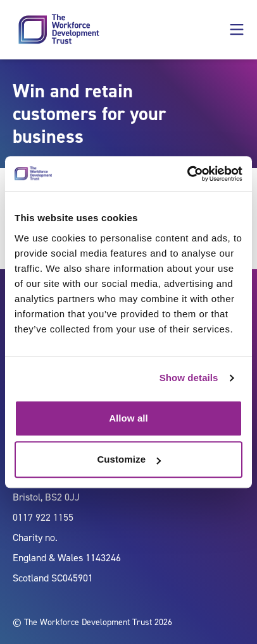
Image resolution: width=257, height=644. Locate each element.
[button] (237, 30)
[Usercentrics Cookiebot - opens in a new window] (187, 174)
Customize (129, 459)
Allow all (128, 418)
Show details (189, 378)
